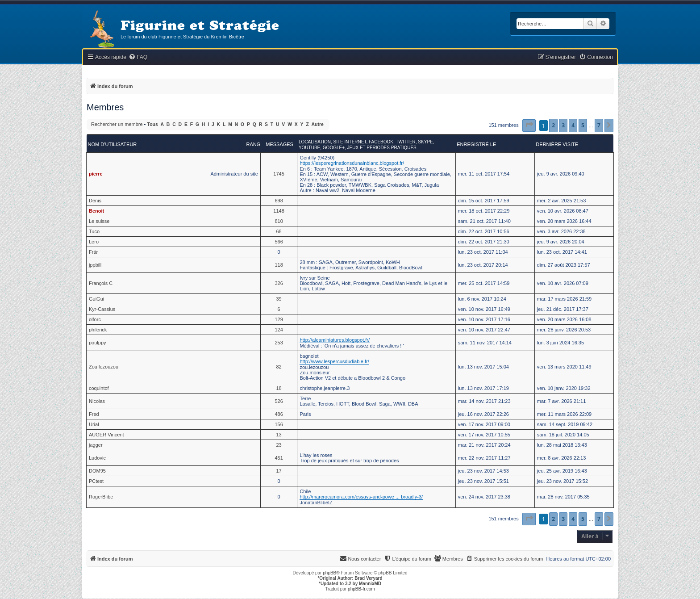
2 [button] (553, 125)
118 (279, 265)
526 (279, 401)
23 (279, 445)
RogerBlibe (101, 497)
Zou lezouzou (104, 367)
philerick (98, 330)
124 (279, 330)
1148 (279, 211)
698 (279, 201)
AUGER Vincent (106, 435)
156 (279, 424)
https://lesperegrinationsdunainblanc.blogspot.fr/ (352, 163)
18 (279, 388)
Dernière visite (557, 144)
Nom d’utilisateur (112, 144)
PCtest (96, 481)
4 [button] (573, 125)
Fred (94, 414)
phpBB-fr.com (361, 589)
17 (279, 471)
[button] (529, 126)
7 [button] (599, 125)
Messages (279, 144)
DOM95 (97, 471)
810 (279, 221)
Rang (253, 144)
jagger (96, 445)
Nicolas (97, 401)
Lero (94, 242)
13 (279, 435)
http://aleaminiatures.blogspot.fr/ (335, 340)
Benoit (96, 211)
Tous (153, 124)
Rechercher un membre (117, 124)
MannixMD (370, 584)
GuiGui (96, 299)
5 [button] (583, 125)
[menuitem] (138, 57)
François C (101, 283)
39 (279, 299)
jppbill (95, 265)
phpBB (329, 573)
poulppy (98, 343)
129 (279, 319)
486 (279, 414)
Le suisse (99, 221)
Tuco (94, 231)
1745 (279, 174)
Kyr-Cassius (102, 309)
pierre (96, 174)
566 (279, 242)
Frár (93, 252)
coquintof (99, 388)
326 (279, 283)
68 (279, 231)
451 (279, 458)
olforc (95, 319)
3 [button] (563, 125)
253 (279, 343)
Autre (318, 124)
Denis (95, 201)
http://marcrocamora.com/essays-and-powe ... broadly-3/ (361, 497)
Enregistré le (476, 144)
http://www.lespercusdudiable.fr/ (334, 361)
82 (279, 367)
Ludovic (97, 458)
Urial (94, 424)
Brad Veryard (368, 578)
